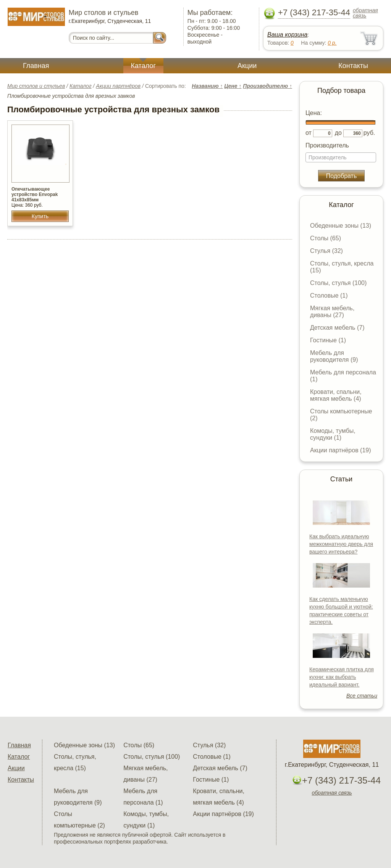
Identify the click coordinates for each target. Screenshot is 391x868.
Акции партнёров (118, 86)
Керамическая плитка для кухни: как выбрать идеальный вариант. (342, 677)
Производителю (267, 86)
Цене (233, 86)
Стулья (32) (326, 251)
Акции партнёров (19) (341, 450)
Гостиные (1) (328, 340)
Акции (247, 66)
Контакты (353, 66)
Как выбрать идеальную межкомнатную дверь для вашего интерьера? (341, 544)
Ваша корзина (287, 35)
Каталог (143, 66)
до (338, 133)
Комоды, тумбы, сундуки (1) (333, 434)
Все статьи (362, 696)
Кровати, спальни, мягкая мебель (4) (336, 395)
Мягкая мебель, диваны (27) (332, 312)
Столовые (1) (329, 296)
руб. (369, 133)
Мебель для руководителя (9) (334, 356)
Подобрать (342, 176)
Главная (36, 66)
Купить (40, 216)
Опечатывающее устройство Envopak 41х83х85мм (35, 194)
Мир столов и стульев (36, 86)
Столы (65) (326, 238)
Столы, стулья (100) (338, 283)
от (309, 133)
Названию (207, 86)
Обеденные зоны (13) (341, 226)
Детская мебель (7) (337, 328)
